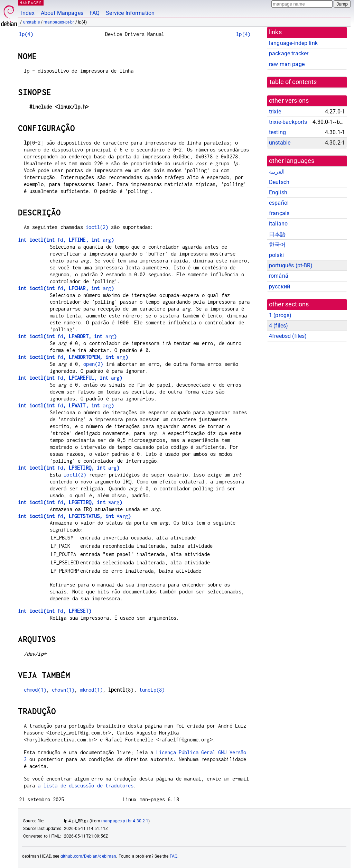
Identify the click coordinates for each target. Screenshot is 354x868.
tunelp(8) (152, 690)
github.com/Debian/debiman (88, 856)
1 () (280, 315)
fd (55, 611)
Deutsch (279, 182)
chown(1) (63, 690)
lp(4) (26, 34)
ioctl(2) (97, 227)
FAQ (95, 13)
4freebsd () (288, 336)
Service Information (130, 13)
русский (280, 287)
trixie (275, 112)
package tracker (289, 53)
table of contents (293, 82)
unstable (31, 22)
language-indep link (293, 43)
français (279, 213)
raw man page (287, 64)
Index (28, 13)
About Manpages (62, 13)
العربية (277, 172)
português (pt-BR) (291, 265)
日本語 (277, 234)
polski (276, 255)
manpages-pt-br (59, 22)
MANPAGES (31, 3)
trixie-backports (288, 122)
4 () (278, 326)
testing (277, 132)
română (279, 276)
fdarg (66, 240)
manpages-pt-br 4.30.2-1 (125, 821)
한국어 (277, 245)
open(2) (93, 364)
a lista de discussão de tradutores (86, 786)
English (278, 192)
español (279, 203)
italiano (278, 224)
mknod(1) (91, 690)
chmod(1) (35, 690)
